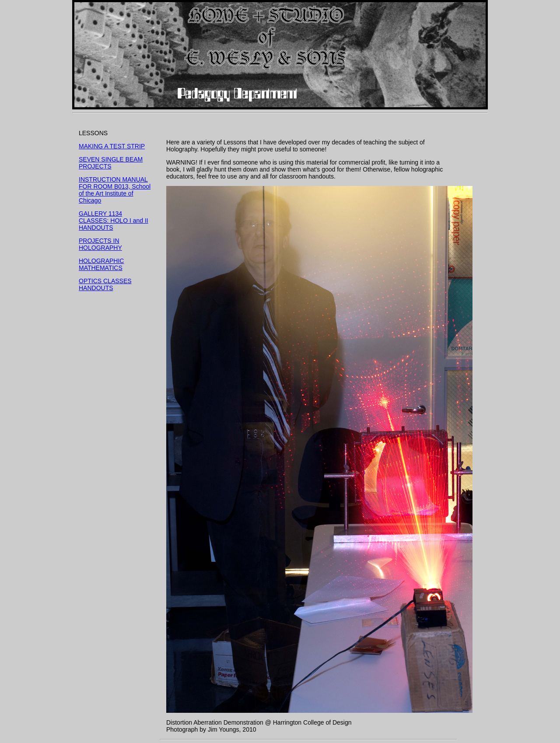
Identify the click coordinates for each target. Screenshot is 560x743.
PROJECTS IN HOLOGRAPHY (100, 244)
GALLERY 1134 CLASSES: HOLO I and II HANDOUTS (114, 221)
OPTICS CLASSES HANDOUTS (105, 284)
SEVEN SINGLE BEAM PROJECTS (111, 163)
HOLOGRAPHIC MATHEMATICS (101, 264)
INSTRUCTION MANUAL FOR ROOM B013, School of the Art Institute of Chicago (115, 190)
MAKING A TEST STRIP (112, 146)
